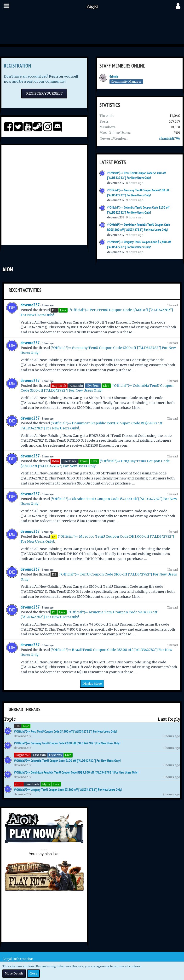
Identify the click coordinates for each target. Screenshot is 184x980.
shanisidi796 (170, 138)
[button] (6, 6)
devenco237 (116, 183)
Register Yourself (44, 93)
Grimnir (114, 76)
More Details (14, 973)
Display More (92, 684)
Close (33, 973)
